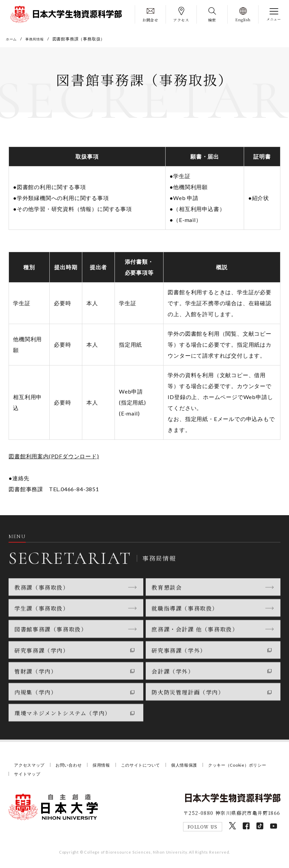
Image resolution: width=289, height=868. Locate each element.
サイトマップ (103, 776)
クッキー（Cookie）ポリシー (46, 776)
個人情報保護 (195, 767)
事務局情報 (38, 39)
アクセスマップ (31, 767)
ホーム (12, 39)
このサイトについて (148, 767)
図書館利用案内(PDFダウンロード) (54, 457)
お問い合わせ (72, 767)
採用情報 (107, 767)
